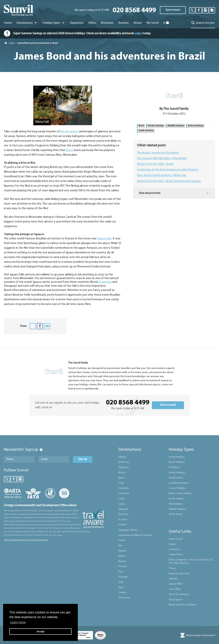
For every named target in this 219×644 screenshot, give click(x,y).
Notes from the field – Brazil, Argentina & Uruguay (169, 181)
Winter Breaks (176, 514)
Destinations (27, 23)
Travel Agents (176, 600)
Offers (92, 23)
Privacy (172, 568)
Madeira (122, 551)
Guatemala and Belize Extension (135, 535)
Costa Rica (124, 493)
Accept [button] (40, 632)
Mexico (122, 556)
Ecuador (123, 520)
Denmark (123, 509)
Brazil (69, 150)
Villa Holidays (176, 504)
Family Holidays (156, 126)
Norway (122, 561)
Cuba (121, 499)
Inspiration (77, 23)
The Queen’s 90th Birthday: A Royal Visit (162, 158)
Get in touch (173, 10)
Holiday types (54, 23)
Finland (122, 525)
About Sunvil (176, 539)
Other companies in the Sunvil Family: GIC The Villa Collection (191, 561)
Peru (121, 572)
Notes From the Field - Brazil (155, 164)
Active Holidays (196, 126)
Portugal (123, 577)
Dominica (123, 514)
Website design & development (200, 635)
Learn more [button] (18, 622)
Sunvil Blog (175, 589)
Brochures (107, 23)
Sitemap (173, 579)
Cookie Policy (176, 555)
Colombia (123, 488)
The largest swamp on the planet (158, 153)
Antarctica (124, 462)
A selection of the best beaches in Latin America (167, 170)
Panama (123, 566)
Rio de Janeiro (70, 132)
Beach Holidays (177, 462)
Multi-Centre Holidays (180, 493)
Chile (121, 483)
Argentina (105, 282)
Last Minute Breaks (179, 483)
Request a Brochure (179, 574)
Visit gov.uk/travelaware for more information (26, 540)
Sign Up (83, 459)
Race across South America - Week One (162, 175)
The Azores (124, 598)
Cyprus (122, 504)
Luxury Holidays (177, 488)
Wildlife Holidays (176, 126)
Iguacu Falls (104, 239)
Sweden (123, 593)
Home (8, 23)
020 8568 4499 (134, 11)
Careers (173, 544)
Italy (120, 546)
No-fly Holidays (177, 499)
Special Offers (176, 584)
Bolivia (122, 473)
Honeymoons (176, 478)
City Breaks (174, 467)
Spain (121, 587)
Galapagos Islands (128, 530)
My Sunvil (152, 23)
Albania (122, 457)
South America (146, 131)
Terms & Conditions (179, 594)
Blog (12, 43)
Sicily (121, 582)
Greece (122, 540)
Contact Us (175, 550)
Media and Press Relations (183, 605)
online (138, 33)
